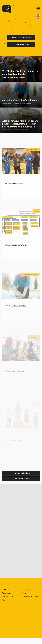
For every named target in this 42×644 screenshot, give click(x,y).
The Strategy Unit (6, 9)
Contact (4, 600)
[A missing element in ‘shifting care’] (21, 95)
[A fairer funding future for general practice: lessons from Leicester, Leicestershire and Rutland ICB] (21, 120)
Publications (6, 593)
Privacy (25, 593)
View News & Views (22, 479)
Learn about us (22, 45)
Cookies (25, 589)
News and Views (8, 597)
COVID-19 (5, 589)
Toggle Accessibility (38, 16)
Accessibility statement (30, 597)
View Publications (22, 473)
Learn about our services (22, 37)
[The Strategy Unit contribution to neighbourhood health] (21, 69)
